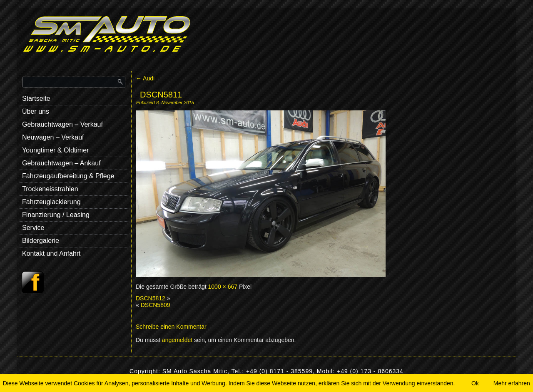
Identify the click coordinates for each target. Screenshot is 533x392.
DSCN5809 (156, 305)
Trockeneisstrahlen (50, 189)
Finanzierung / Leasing (56, 215)
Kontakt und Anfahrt (51, 253)
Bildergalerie (41, 241)
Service (33, 228)
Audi (145, 78)
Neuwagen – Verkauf (53, 137)
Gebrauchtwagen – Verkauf (62, 124)
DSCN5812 (151, 298)
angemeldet (177, 340)
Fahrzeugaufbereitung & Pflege (68, 176)
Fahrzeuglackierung (51, 202)
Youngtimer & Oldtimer (55, 150)
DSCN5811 (161, 95)
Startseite (36, 99)
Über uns (36, 111)
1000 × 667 (223, 287)
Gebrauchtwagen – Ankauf (61, 163)
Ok (475, 383)
